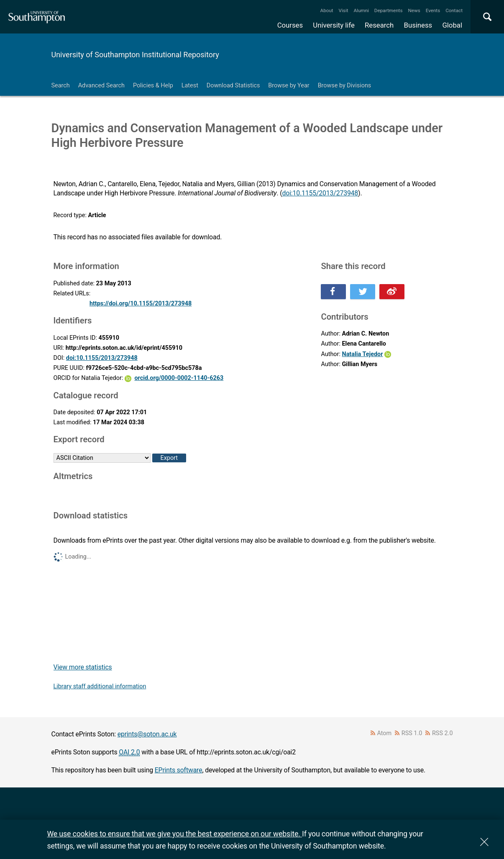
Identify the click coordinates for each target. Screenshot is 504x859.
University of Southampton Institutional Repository (135, 55)
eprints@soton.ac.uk (147, 734)
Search (61, 86)
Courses (290, 25)
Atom (384, 733)
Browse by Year (289, 86)
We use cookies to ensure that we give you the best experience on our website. (175, 834)
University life (334, 25)
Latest (190, 86)
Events (433, 10)
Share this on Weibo (392, 292)
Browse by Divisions (345, 86)
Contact (454, 10)
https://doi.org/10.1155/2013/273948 (141, 304)
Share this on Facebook (333, 292)
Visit (344, 10)
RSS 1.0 (412, 733)
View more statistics (83, 667)
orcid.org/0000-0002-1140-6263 (179, 378)
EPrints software (179, 770)
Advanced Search (101, 86)
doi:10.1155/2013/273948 (320, 193)
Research (379, 25)
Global (452, 25)
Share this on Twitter (363, 292)
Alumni (361, 10)
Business (418, 25)
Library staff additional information (100, 686)
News (414, 10)
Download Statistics (233, 86)
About (327, 10)
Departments (389, 10)
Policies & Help (153, 86)
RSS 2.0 (443, 733)
